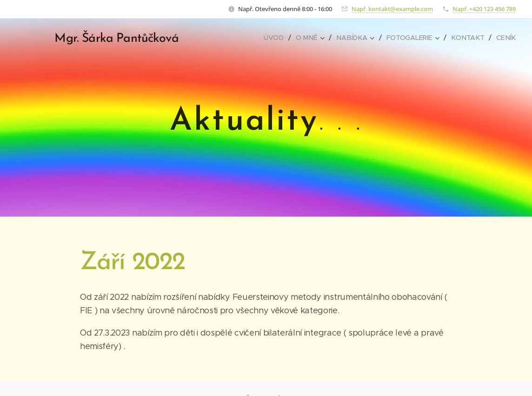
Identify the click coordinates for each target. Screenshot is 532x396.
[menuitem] (280, 38)
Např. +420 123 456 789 (484, 9)
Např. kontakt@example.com (392, 9)
